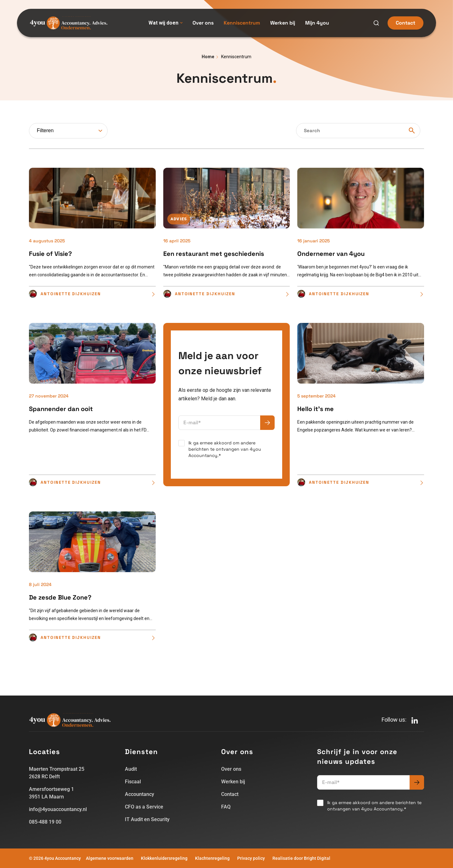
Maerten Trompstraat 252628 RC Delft (57, 773)
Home (208, 57)
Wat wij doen (165, 23)
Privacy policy (251, 858)
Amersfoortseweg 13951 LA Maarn (51, 793)
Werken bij (233, 782)
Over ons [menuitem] (203, 23)
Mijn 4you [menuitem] (317, 23)
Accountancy (140, 794)
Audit (131, 769)
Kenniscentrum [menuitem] (242, 23)
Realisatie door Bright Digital (301, 858)
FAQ (226, 807)
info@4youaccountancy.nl (58, 809)
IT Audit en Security (147, 819)
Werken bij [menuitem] (283, 23)
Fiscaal (133, 782)
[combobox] (68, 131)
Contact (405, 23)
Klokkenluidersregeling (164, 858)
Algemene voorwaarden (110, 858)
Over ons (231, 769)
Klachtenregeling (212, 858)
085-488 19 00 (45, 822)
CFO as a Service (144, 807)
